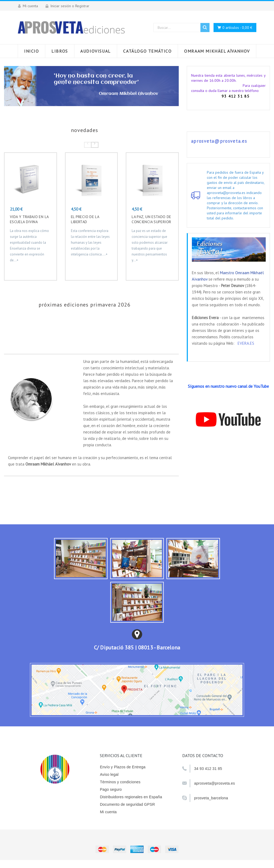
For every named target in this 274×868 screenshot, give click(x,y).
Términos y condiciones (120, 782)
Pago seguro (111, 789)
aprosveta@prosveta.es (219, 141)
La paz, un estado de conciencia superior (151, 219)
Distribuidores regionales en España (131, 797)
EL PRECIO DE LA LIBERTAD (85, 219)
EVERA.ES (246, 343)
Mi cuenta (108, 812)
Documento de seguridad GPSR (127, 804)
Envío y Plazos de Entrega (123, 767)
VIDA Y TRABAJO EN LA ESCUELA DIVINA (29, 219)
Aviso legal (109, 774)
